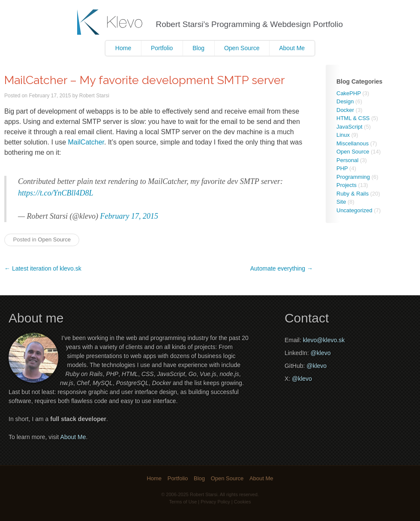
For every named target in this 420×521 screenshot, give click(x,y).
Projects (346, 185)
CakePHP (349, 93)
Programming (353, 177)
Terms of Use (183, 502)
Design (345, 101)
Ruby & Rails (352, 194)
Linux (343, 135)
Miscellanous (352, 143)
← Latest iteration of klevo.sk (43, 268)
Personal (347, 160)
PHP (342, 168)
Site (341, 202)
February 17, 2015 (129, 216)
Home (123, 48)
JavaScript (349, 127)
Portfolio (162, 48)
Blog (198, 48)
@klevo (321, 353)
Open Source (242, 48)
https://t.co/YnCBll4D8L (56, 193)
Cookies (243, 502)
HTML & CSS (353, 118)
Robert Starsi (94, 96)
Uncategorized (354, 210)
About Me (292, 48)
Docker (345, 110)
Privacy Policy (215, 502)
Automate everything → (282, 268)
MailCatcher (86, 142)
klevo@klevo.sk (324, 340)
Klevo (111, 22)
